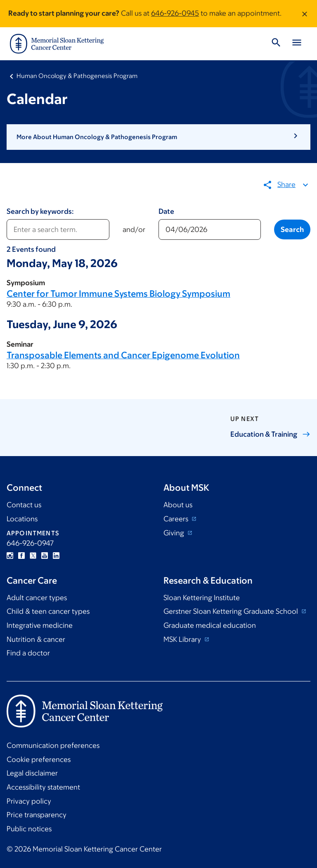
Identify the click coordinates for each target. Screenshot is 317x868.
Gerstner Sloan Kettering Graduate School (232, 611)
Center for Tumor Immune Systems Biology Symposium (118, 294)
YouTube (45, 556)
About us (178, 505)
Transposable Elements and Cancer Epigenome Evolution (123, 355)
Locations (22, 519)
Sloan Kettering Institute (202, 598)
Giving (175, 533)
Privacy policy (29, 801)
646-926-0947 (30, 543)
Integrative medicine (40, 625)
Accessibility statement (43, 787)
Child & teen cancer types (48, 611)
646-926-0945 (175, 13)
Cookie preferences (39, 759)
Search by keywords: (40, 211)
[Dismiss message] (305, 14)
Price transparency (37, 815)
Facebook (21, 556)
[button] (158, 137)
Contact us (24, 505)
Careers (177, 519)
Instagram (10, 556)
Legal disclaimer (32, 773)
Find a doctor (28, 653)
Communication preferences (53, 745)
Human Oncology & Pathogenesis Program (77, 76)
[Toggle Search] (276, 44)
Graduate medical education (210, 625)
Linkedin (56, 556)
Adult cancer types (37, 598)
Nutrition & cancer (36, 639)
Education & (270, 434)
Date (166, 211)
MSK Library (183, 639)
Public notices (29, 829)
